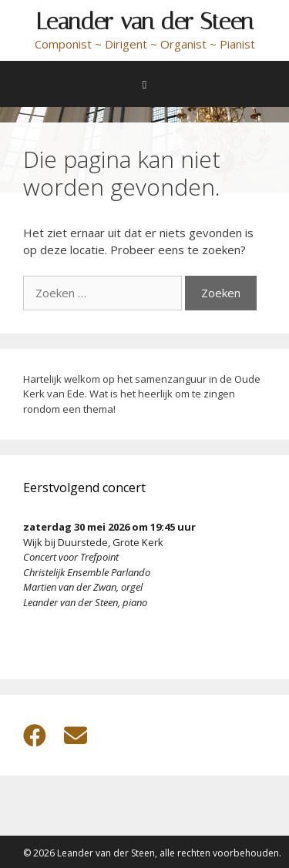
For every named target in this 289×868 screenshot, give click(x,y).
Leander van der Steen (145, 22)
